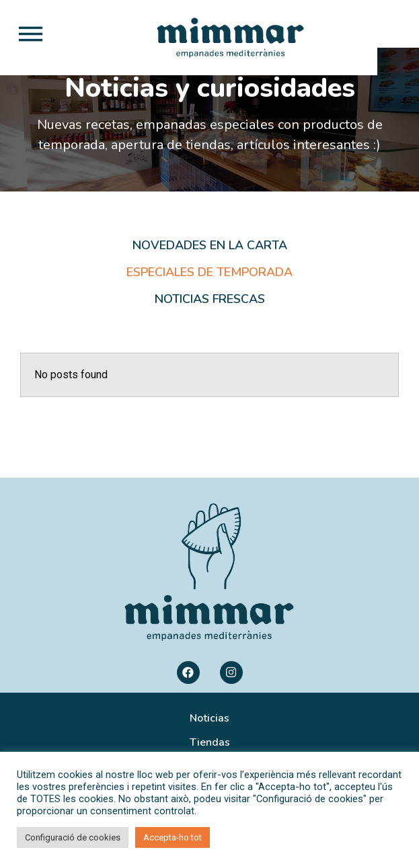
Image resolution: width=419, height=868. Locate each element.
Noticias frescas (210, 327)
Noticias (209, 746)
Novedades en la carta (210, 273)
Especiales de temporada (209, 300)
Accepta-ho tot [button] (173, 837)
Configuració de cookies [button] (73, 837)
